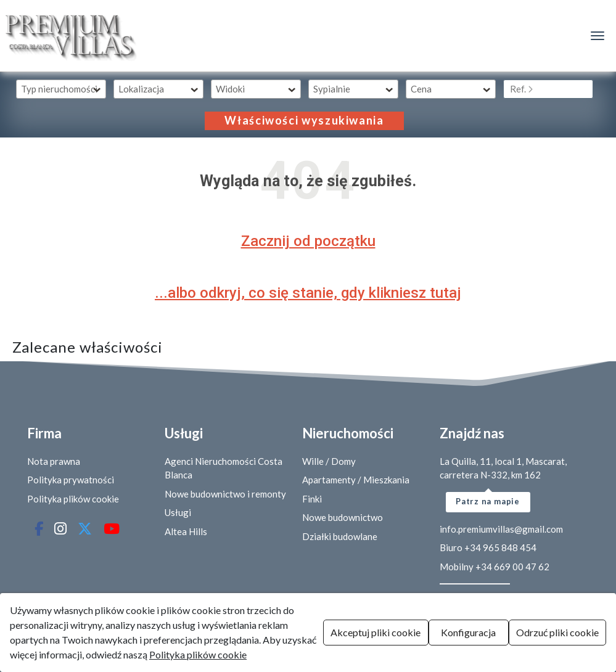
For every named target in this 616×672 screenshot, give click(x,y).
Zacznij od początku (308, 241)
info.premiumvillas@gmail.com (501, 529)
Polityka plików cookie (73, 499)
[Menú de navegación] (598, 36)
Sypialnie (332, 89)
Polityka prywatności (71, 480)
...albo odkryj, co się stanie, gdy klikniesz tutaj (308, 293)
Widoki (230, 89)
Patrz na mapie (488, 501)
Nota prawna (54, 461)
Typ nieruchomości (59, 89)
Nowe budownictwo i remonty (225, 494)
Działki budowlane (340, 536)
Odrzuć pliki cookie (557, 632)
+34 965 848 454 (500, 547)
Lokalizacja (141, 89)
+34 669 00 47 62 (512, 567)
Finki (312, 499)
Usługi (178, 512)
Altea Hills (186, 531)
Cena (421, 89)
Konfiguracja (468, 632)
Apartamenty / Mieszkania (356, 480)
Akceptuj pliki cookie (376, 632)
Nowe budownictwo (343, 517)
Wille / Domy (329, 461)
